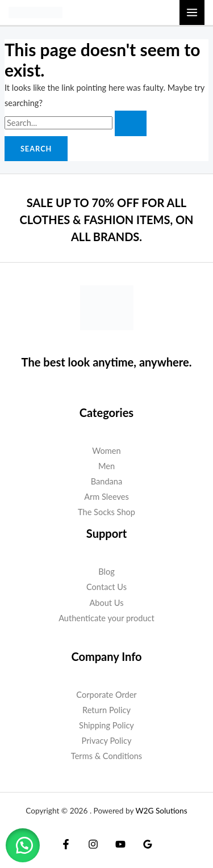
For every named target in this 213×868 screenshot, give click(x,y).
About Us (106, 603)
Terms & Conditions (106, 756)
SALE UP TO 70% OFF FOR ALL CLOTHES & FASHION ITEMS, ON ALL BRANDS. (106, 220)
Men (106, 466)
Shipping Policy (106, 725)
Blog (106, 572)
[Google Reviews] (148, 844)
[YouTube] (120, 844)
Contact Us (106, 587)
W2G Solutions (161, 811)
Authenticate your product (106, 618)
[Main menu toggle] (192, 12)
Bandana (106, 481)
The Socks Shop (106, 512)
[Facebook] (66, 844)
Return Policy (106, 710)
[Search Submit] (131, 123)
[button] (23, 845)
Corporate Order (106, 695)
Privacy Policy (107, 741)
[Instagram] (93, 844)
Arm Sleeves (106, 497)
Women (106, 451)
